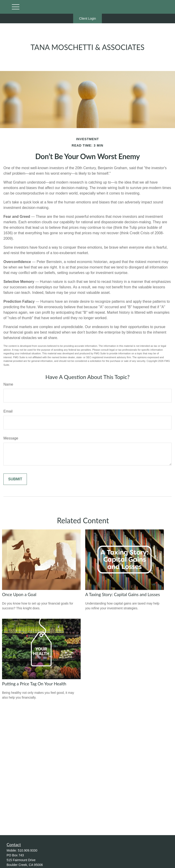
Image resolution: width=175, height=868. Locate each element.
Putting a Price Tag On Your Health (34, 684)
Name (8, 384)
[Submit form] (15, 479)
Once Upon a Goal (19, 594)
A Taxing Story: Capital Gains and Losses (123, 594)
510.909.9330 (28, 850)
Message (11, 438)
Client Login (87, 18)
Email (8, 411)
